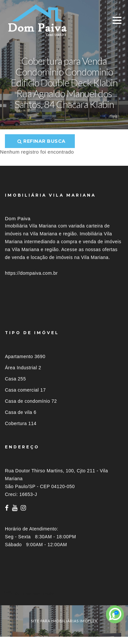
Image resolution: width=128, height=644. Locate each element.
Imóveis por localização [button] (32, 593)
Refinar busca (42, 141)
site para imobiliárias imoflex (64, 621)
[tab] (64, 593)
